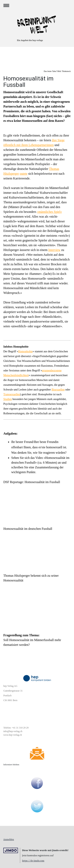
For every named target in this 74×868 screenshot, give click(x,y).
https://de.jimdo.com (33, 861)
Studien (8, 399)
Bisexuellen (58, 390)
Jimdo (11, 850)
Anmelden (9, 839)
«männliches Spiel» (50, 212)
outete (24, 174)
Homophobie (25, 351)
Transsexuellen (12, 394)
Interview (54, 250)
